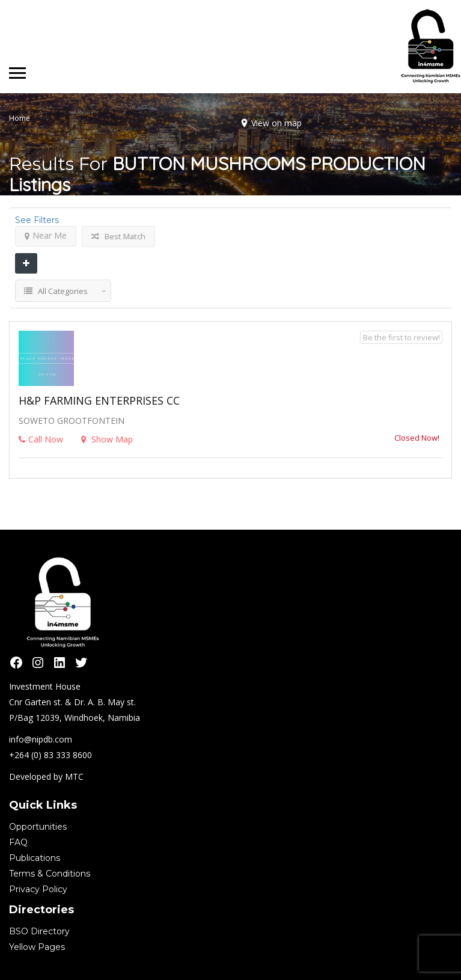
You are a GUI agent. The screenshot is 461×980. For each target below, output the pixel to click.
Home (20, 118)
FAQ (18, 842)
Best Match (118, 236)
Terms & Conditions (50, 874)
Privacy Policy (38, 889)
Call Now (41, 439)
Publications (35, 858)
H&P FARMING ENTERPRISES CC (99, 400)
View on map (276, 123)
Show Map (107, 439)
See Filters (37, 220)
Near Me (46, 235)
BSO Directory (39, 931)
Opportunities (38, 827)
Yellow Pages (37, 947)
